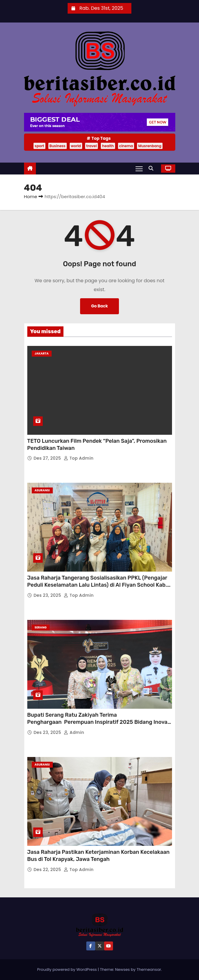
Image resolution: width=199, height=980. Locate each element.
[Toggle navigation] (139, 169)
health (108, 146)
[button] (152, 168)
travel (92, 146)
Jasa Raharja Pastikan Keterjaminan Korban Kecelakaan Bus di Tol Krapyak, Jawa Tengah (98, 856)
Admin (74, 732)
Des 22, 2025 (48, 870)
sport (39, 146)
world (76, 146)
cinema (126, 146)
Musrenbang (150, 146)
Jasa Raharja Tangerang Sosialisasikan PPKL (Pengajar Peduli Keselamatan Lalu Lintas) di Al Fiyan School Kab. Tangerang (97, 585)
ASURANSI (42, 490)
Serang (41, 627)
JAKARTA (42, 353)
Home (31, 197)
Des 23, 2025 (48, 595)
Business (58, 146)
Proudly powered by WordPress (67, 969)
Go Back (100, 306)
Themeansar (149, 969)
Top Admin (79, 458)
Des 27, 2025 (48, 458)
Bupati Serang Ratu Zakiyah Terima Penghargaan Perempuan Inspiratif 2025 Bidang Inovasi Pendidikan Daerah (100, 722)
